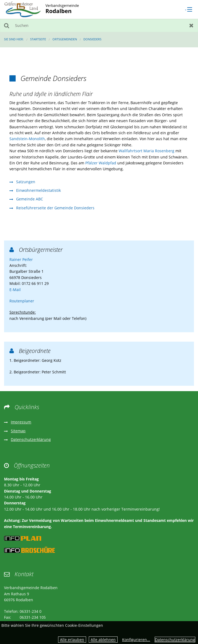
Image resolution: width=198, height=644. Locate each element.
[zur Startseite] (42, 9)
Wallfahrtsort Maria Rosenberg (146, 151)
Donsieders (92, 39)
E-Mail (15, 290)
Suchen (7, 25)
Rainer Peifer (21, 259)
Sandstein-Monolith (27, 139)
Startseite (38, 39)
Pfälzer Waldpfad (101, 163)
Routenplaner (22, 301)
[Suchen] (99, 25)
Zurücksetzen (191, 25)
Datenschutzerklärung (175, 640)
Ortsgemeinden (65, 39)
